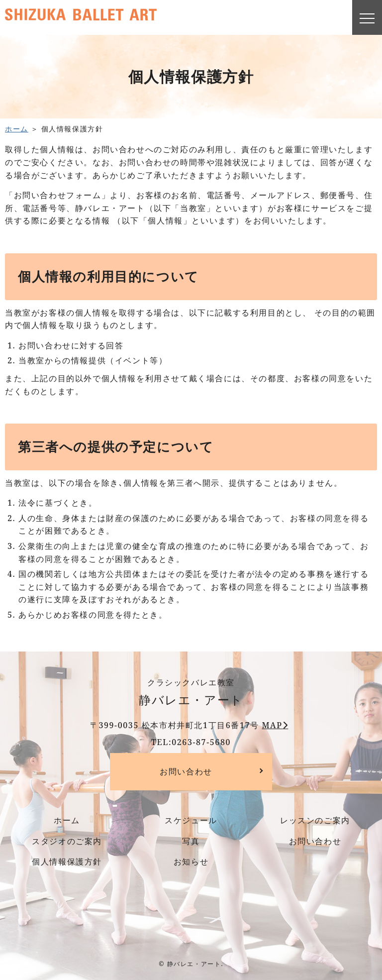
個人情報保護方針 (67, 862)
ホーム (17, 129)
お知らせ (191, 862)
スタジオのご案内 (67, 841)
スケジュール (191, 820)
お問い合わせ (186, 771)
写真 (191, 841)
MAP (272, 725)
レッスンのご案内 (315, 820)
